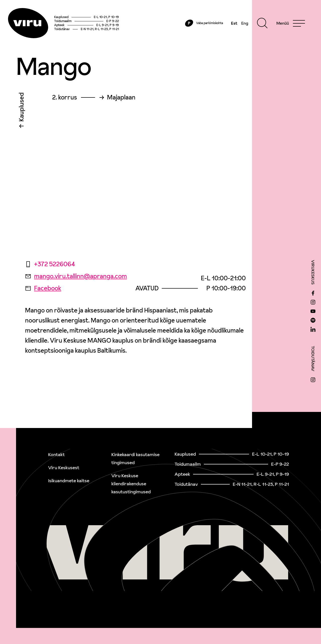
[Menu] (291, 23)
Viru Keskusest (64, 468)
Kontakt (56, 454)
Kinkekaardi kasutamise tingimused (135, 459)
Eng (245, 23)
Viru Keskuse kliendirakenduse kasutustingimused (131, 484)
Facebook (43, 288)
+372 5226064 (50, 264)
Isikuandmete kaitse (69, 481)
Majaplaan (121, 97)
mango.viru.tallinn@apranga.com (76, 276)
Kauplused (21, 108)
